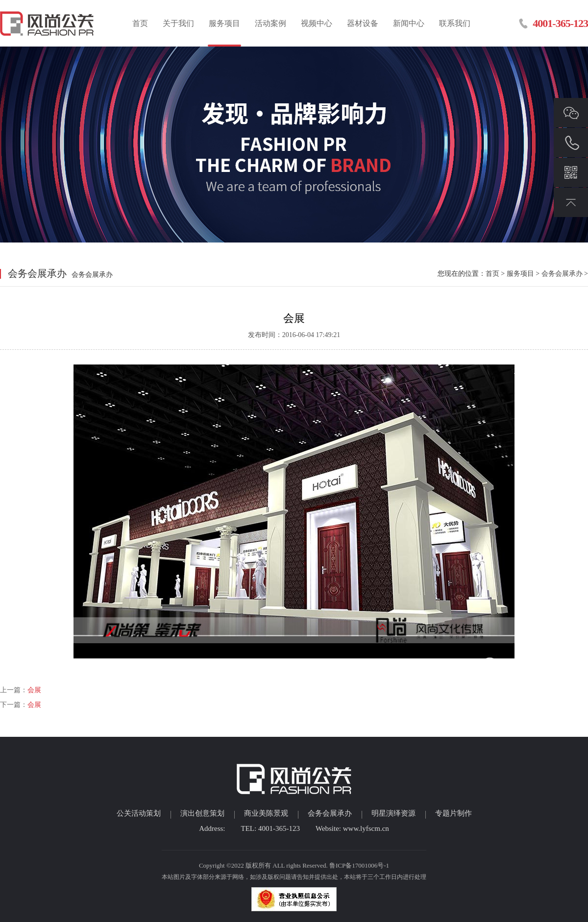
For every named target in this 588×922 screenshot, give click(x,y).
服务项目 (224, 23)
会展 (34, 690)
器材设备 (363, 23)
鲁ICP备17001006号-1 (359, 865)
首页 (140, 23)
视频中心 (317, 23)
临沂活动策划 (48, 23)
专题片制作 (453, 813)
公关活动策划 (139, 813)
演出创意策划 (202, 813)
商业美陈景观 (266, 813)
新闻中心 (409, 23)
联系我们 (455, 23)
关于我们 (178, 23)
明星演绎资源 (393, 813)
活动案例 (270, 23)
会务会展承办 (562, 274)
